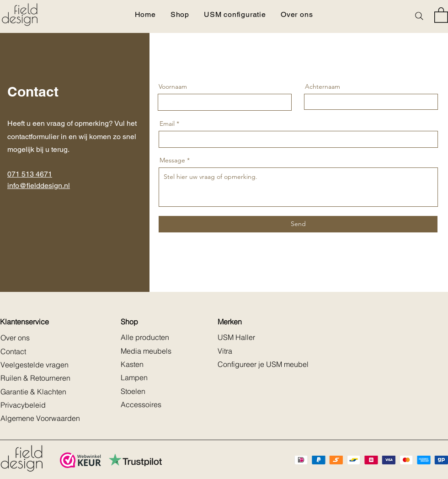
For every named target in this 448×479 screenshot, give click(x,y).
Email (167, 124)
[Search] (419, 16)
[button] (441, 15)
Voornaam (173, 86)
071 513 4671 (30, 174)
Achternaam (323, 86)
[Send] (298, 224)
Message (172, 160)
